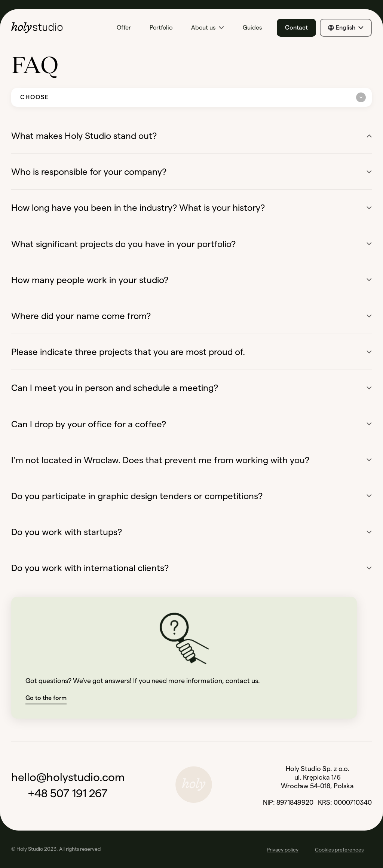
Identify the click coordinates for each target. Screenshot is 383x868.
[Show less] (369, 136)
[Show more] (369, 172)
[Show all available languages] (346, 28)
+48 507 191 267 (68, 793)
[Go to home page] (49, 28)
